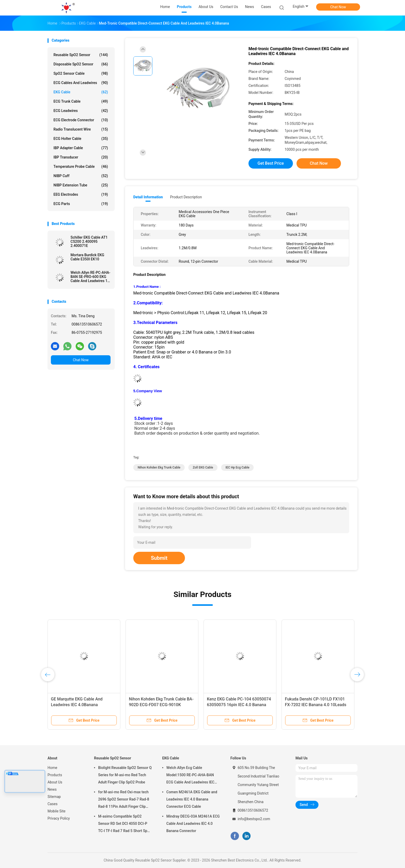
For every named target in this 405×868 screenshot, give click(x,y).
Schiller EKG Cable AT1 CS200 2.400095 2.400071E (89, 241)
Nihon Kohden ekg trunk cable (159, 467)
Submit (159, 558)
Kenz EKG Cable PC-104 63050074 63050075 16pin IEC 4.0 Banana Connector (239, 705)
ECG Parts (81, 204)
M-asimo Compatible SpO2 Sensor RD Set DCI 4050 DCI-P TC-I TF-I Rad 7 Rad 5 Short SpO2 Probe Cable (125, 824)
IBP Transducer (81, 157)
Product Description (186, 197)
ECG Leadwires (81, 111)
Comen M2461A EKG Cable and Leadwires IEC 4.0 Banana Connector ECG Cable (192, 799)
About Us (55, 782)
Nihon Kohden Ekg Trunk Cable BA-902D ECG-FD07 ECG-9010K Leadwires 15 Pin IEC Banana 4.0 (161, 705)
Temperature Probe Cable (81, 167)
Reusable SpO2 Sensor (81, 55)
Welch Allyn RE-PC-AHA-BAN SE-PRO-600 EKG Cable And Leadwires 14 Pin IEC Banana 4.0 (90, 277)
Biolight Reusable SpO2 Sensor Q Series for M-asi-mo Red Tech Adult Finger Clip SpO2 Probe (125, 775)
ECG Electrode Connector (81, 120)
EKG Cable (81, 92)
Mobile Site (57, 811)
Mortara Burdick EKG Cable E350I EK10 (87, 257)
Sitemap (54, 797)
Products (55, 775)
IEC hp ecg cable (237, 467)
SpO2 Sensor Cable (81, 73)
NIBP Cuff (81, 176)
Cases (53, 804)
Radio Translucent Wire (81, 129)
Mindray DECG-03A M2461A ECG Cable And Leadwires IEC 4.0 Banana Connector (193, 824)
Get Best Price (271, 163)
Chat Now (338, 7)
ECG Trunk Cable (81, 101)
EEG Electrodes (81, 194)
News (52, 789)
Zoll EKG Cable (203, 467)
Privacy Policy (59, 818)
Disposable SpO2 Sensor (81, 64)
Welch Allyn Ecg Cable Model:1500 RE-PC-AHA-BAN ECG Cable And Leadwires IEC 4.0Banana (190, 776)
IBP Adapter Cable (81, 148)
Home (52, 768)
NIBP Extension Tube (81, 185)
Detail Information (148, 197)
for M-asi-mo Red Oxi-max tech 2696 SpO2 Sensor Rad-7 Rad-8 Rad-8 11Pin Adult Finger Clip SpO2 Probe (124, 800)
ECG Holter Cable (81, 139)
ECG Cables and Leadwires (81, 83)
